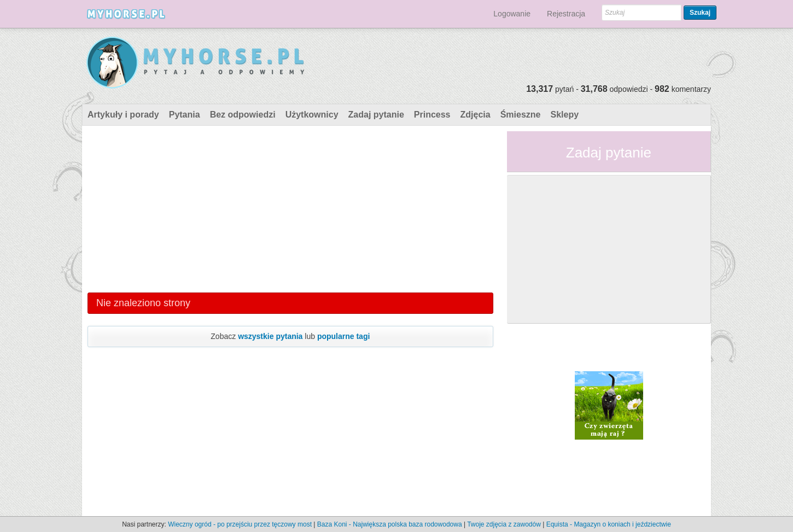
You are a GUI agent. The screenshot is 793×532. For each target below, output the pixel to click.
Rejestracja (566, 14)
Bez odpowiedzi (243, 115)
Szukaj (700, 13)
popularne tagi (343, 336)
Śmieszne (521, 115)
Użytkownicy (312, 115)
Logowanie (512, 14)
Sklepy (564, 115)
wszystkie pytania (270, 336)
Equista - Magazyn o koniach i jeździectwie (609, 524)
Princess (432, 115)
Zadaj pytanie (376, 115)
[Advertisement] (290, 208)
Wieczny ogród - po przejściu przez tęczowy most (240, 524)
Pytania (185, 115)
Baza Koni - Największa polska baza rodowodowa (390, 524)
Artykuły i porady (123, 115)
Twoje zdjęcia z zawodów (504, 524)
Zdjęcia (476, 115)
